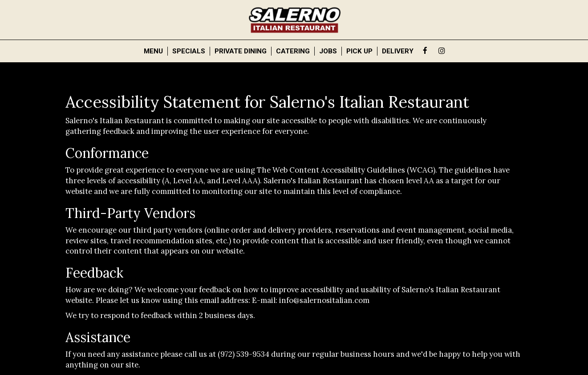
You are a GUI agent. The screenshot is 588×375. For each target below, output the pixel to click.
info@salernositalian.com (324, 300)
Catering (293, 51)
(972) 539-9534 (243, 354)
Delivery (398, 51)
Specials (189, 51)
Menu (153, 51)
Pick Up (359, 51)
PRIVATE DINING (241, 51)
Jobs (328, 51)
